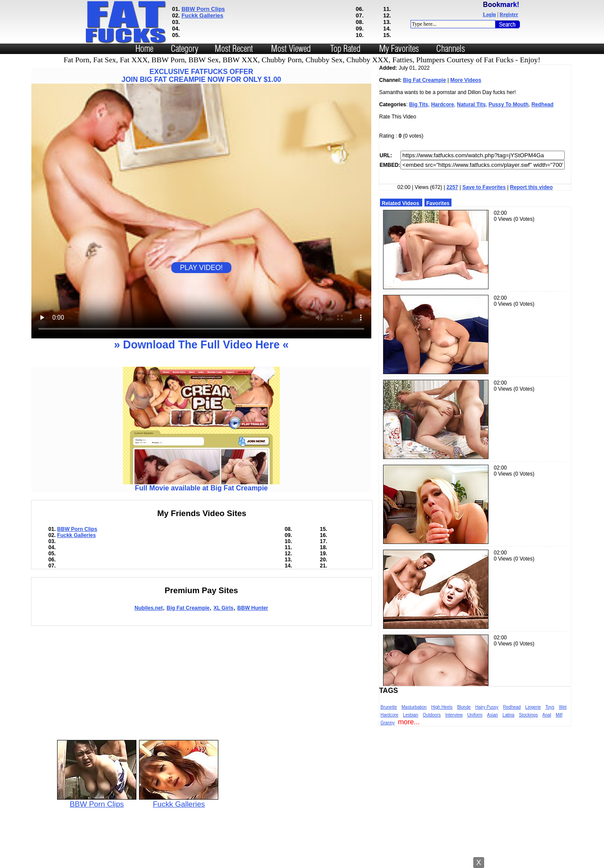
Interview (454, 715)
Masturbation (414, 707)
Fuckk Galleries (202, 15)
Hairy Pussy (487, 707)
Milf (559, 715)
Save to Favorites (484, 187)
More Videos (466, 80)
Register (509, 14)
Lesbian (411, 715)
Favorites (438, 203)
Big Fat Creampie (188, 608)
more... (409, 722)
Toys (550, 707)
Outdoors (432, 715)
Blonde (464, 707)
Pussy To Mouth (509, 105)
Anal (547, 715)
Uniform (475, 715)
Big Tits (419, 105)
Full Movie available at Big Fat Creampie (201, 485)
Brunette (389, 707)
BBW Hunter (253, 608)
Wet (563, 707)
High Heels (442, 707)
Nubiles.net (149, 608)
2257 (453, 187)
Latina (508, 715)
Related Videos (400, 203)
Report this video (531, 187)
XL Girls (224, 608)
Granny (388, 723)
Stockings (528, 715)
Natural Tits (472, 105)
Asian (493, 715)
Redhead (542, 105)
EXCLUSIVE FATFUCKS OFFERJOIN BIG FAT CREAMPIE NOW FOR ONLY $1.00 (201, 76)
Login (489, 14)
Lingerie (533, 707)
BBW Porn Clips (203, 9)
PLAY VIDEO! (201, 268)
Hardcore (443, 105)
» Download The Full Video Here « (201, 344)
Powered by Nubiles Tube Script (302, 861)
